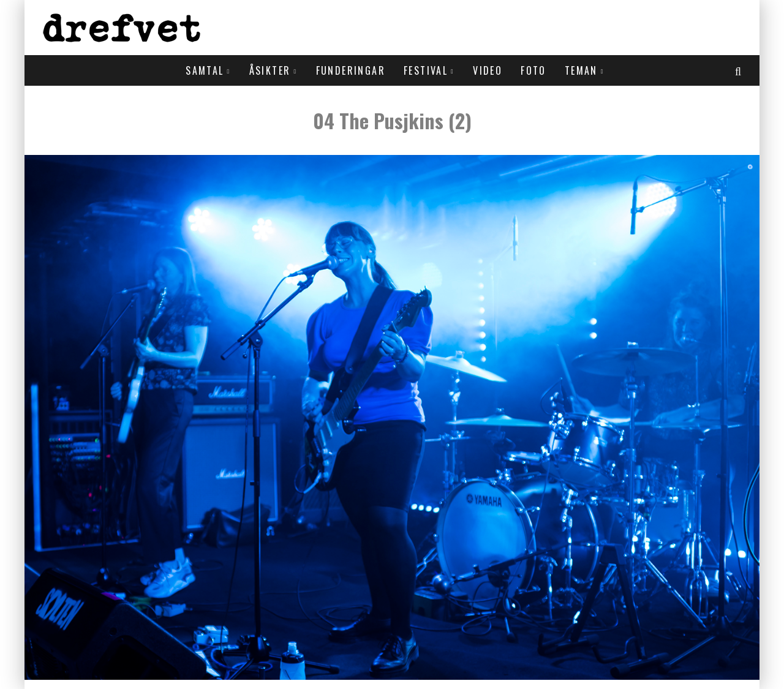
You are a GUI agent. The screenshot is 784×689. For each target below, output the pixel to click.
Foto (533, 70)
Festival (426, 70)
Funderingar (351, 70)
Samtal (205, 70)
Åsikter (270, 70)
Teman (581, 70)
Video (488, 70)
